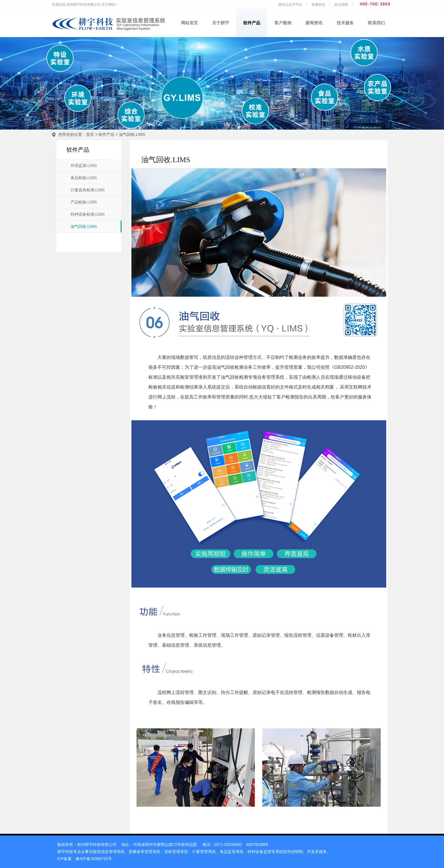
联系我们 (376, 23)
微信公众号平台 (290, 5)
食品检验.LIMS (84, 178)
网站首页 (189, 23)
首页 (90, 134)
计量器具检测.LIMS (88, 190)
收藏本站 (318, 5)
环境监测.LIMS (84, 166)
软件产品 (252, 23)
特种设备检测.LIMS (88, 214)
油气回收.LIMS (132, 134)
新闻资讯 (314, 23)
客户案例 (283, 23)
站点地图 (341, 5)
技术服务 (345, 23)
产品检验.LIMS (84, 202)
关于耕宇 (221, 23)
